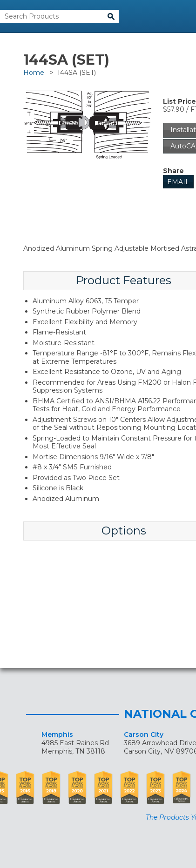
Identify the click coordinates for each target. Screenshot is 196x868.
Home (34, 73)
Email (178, 182)
